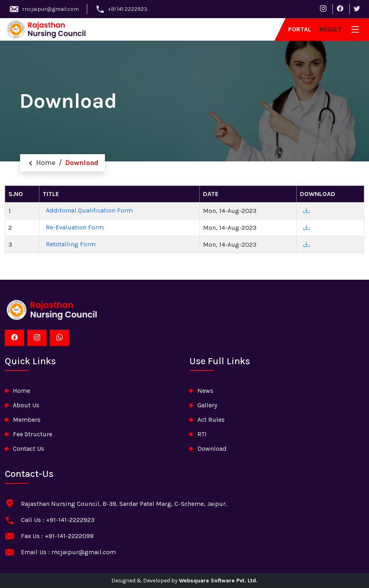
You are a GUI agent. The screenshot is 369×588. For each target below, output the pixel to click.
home (22, 391)
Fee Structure (33, 434)
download (212, 449)
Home (41, 163)
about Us (26, 405)
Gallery (207, 405)
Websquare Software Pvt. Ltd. (218, 581)
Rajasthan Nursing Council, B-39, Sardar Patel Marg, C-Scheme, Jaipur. (124, 504)
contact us (29, 449)
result (330, 29)
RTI (202, 434)
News (205, 391)
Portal (300, 29)
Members (27, 420)
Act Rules (211, 420)
